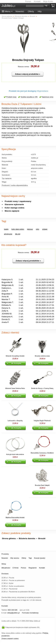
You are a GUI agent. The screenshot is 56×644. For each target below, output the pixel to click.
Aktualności (6, 568)
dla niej (18, 234)
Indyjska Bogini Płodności (42, 421)
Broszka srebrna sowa (42, 356)
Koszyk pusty (54, 6)
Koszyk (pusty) (40, 558)
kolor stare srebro (18, 229)
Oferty (31, 11)
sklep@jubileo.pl (13, 613)
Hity (40, 11)
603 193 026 (13, 610)
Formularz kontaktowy (30, 613)
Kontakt (37, 1)
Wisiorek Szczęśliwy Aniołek (15, 356)
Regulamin (33, 568)
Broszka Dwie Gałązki (42, 485)
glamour (30, 229)
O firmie (16, 568)
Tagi (30, 558)
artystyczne (8, 234)
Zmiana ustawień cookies (10, 639)
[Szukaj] (35, 6)
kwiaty (6, 229)
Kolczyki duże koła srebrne (15, 454)
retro (37, 229)
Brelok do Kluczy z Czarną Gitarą (42, 388)
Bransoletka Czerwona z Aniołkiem (42, 453)
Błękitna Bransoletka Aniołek (15, 518)
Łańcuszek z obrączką (15, 421)
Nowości (20, 11)
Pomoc (28, 1)
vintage (45, 229)
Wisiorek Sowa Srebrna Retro (15, 388)
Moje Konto (48, 1)
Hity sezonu (15, 558)
